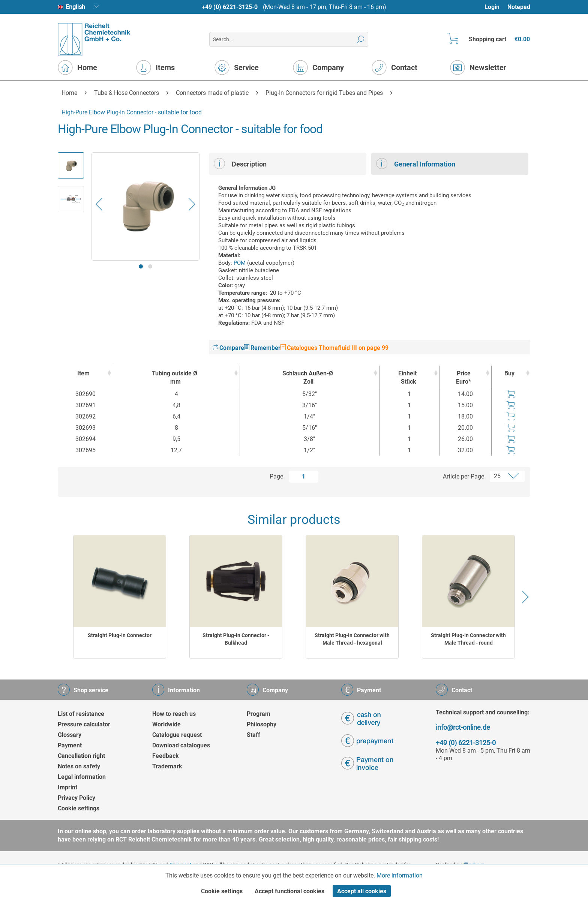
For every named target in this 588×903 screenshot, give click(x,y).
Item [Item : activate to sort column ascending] (83, 373)
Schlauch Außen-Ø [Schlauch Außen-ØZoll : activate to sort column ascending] (308, 378)
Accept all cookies (362, 891)
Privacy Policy (76, 798)
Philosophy (262, 724)
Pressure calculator (84, 724)
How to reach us (174, 714)
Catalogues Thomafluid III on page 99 (334, 348)
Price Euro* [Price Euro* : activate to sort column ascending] (463, 377)
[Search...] (289, 39)
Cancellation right (81, 756)
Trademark (167, 766)
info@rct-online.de (463, 727)
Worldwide (166, 724)
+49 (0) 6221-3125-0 (230, 7)
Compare (228, 348)
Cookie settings (79, 808)
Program (259, 714)
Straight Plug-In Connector (120, 635)
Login (492, 7)
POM (240, 263)
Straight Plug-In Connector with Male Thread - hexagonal (352, 639)
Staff (253, 735)
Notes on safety (79, 766)
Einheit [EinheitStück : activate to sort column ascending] (408, 378)
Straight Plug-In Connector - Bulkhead (236, 639)
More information (400, 875)
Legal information (82, 777)
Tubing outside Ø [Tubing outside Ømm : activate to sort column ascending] (174, 378)
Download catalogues (181, 745)
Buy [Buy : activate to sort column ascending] (509, 373)
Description (240, 163)
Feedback (166, 756)
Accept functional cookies (289, 891)
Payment (70, 745)
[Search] (361, 39)
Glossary (70, 735)
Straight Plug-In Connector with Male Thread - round (468, 639)
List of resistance (81, 714)
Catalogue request (177, 735)
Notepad (519, 7)
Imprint (67, 787)
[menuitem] (496, 7)
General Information (416, 163)
